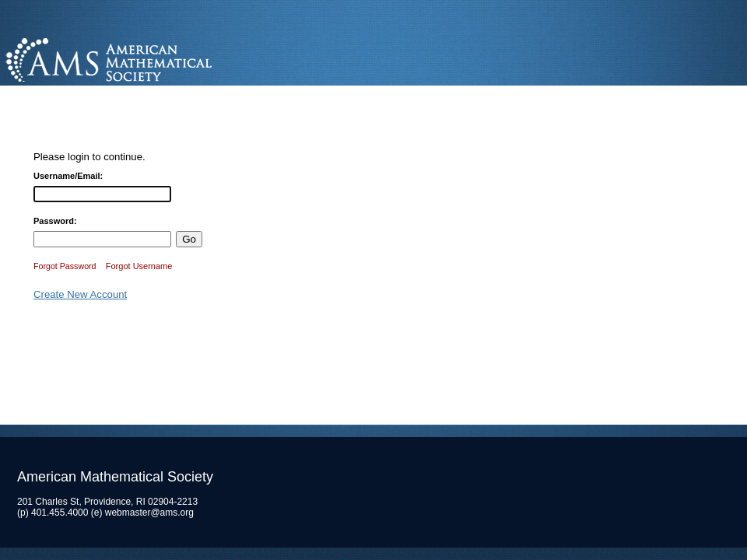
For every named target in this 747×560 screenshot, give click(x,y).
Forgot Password (65, 266)
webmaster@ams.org (149, 513)
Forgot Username (139, 266)
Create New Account (80, 294)
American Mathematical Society (167, 58)
